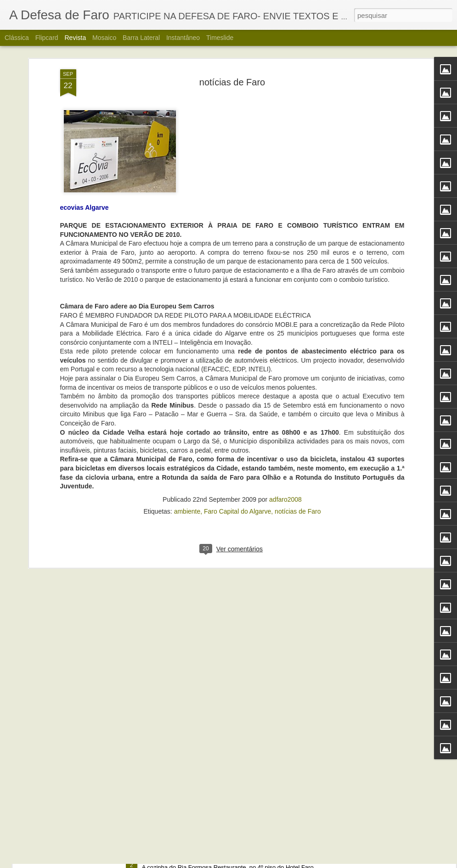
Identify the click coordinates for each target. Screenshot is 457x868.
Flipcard (47, 38)
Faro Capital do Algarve (237, 428)
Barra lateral (141, 38)
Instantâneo (183, 38)
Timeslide (220, 38)
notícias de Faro (298, 428)
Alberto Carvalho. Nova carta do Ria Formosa (216, 858)
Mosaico (104, 38)
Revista (75, 38)
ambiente (187, 428)
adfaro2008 (285, 416)
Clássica (17, 38)
